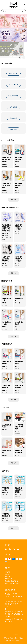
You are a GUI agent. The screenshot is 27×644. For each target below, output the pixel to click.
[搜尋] (23, 11)
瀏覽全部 (13, 200)
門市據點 (7, 572)
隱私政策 (6, 638)
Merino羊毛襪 (13, 74)
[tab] (11, 56)
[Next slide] (24, 58)
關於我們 (7, 574)
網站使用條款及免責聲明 (12, 583)
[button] (2, 5)
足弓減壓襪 (13, 107)
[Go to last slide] (20, 58)
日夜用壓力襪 (14, 85)
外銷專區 (7, 576)
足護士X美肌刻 (9, 579)
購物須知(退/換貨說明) (11, 581)
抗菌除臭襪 (13, 129)
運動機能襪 (13, 118)
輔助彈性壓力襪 (14, 96)
